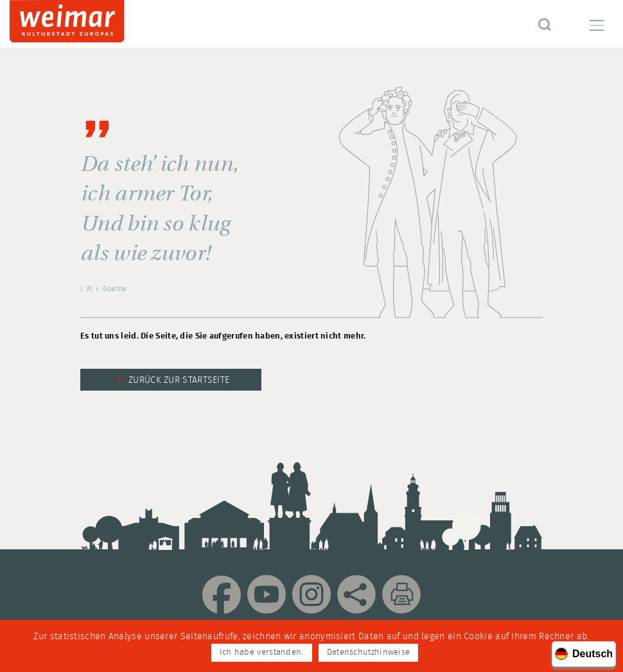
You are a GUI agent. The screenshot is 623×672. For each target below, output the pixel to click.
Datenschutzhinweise (369, 652)
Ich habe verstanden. (262, 652)
